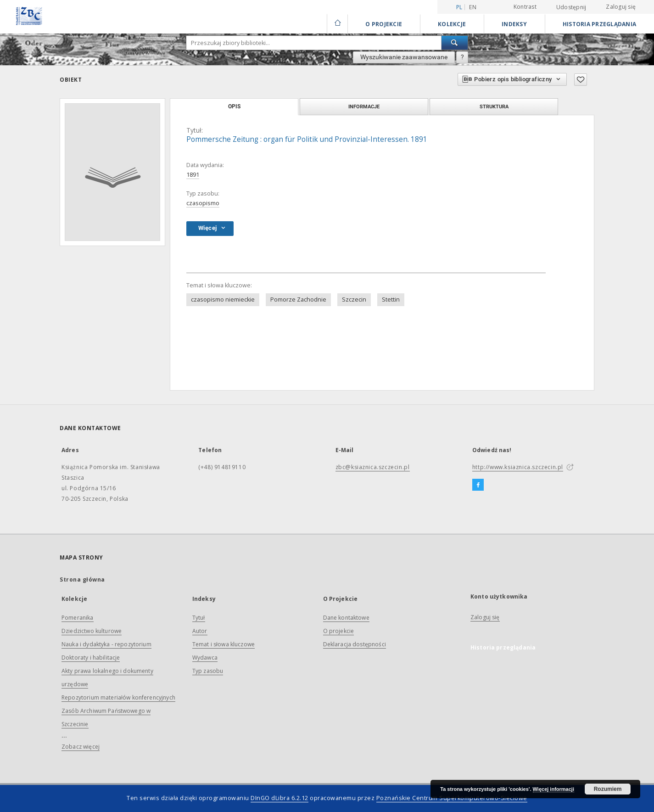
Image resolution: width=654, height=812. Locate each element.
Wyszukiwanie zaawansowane (404, 57)
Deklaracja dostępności (355, 644)
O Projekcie (384, 24)
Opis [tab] (234, 106)
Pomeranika (78, 618)
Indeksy (514, 24)
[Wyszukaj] (455, 43)
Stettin (391, 300)
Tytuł (199, 618)
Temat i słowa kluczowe (224, 644)
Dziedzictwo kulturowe (92, 631)
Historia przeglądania (599, 24)
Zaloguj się (621, 7)
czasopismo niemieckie (223, 300)
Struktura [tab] (494, 106)
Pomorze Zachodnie (298, 300)
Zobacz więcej (81, 747)
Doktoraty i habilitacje (91, 658)
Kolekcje (452, 24)
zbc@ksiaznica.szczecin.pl (373, 467)
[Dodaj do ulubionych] (581, 80)
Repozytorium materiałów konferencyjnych (118, 697)
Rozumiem (608, 789)
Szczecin (354, 300)
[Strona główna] (337, 24)
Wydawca (205, 658)
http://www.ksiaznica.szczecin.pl (518, 467)
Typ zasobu (208, 671)
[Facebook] (478, 485)
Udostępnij (571, 7)
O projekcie (339, 631)
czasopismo (203, 203)
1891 (193, 175)
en (473, 7)
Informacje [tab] (364, 106)
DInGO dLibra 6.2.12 (279, 798)
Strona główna (82, 580)
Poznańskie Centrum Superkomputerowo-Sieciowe (452, 798)
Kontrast (525, 7)
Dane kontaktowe (346, 618)
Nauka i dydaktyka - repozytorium (106, 644)
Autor (200, 631)
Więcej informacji (553, 789)
